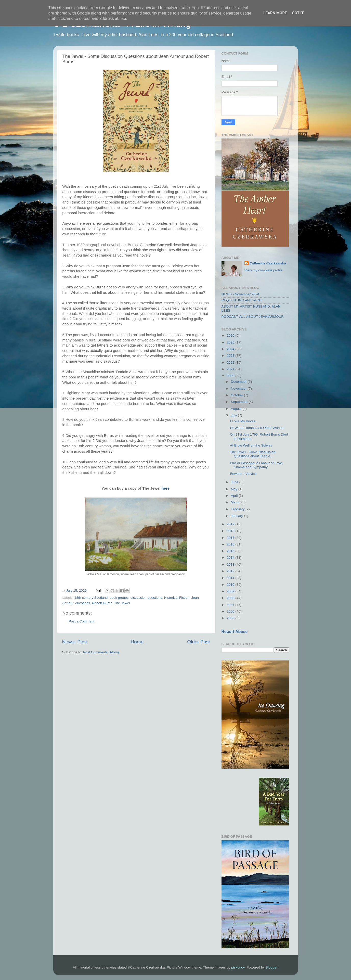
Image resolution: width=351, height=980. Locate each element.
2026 (231, 335)
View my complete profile (264, 270)
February (238, 509)
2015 (231, 551)
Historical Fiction (177, 598)
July (235, 415)
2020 (231, 376)
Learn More (275, 13)
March (236, 502)
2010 (231, 585)
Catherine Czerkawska (268, 263)
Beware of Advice (243, 474)
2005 (231, 618)
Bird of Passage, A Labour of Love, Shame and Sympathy (256, 465)
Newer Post (75, 642)
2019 (231, 524)
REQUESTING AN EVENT (242, 300)
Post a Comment (82, 621)
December (239, 382)
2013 (231, 564)
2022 (231, 362)
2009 (231, 591)
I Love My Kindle (243, 421)
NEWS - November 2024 (240, 294)
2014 (231, 558)
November (239, 389)
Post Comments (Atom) (101, 652)
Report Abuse (235, 632)
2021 (231, 369)
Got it (298, 13)
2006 (231, 611)
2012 (231, 571)
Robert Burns (102, 603)
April (235, 496)
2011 (231, 578)
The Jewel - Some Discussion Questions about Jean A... (253, 454)
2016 (231, 544)
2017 (231, 538)
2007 (231, 605)
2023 (231, 356)
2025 (231, 342)
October (238, 395)
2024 (231, 349)
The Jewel (122, 603)
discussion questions (146, 598)
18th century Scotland (91, 598)
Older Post (198, 642)
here (166, 488)
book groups (119, 598)
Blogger (271, 967)
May (235, 489)
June (235, 482)
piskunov (238, 967)
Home (137, 642)
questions (83, 603)
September (240, 402)
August (237, 409)
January (238, 516)
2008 (231, 598)
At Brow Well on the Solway (251, 445)
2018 (231, 531)
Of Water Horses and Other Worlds (257, 428)
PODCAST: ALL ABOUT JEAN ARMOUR (253, 317)
